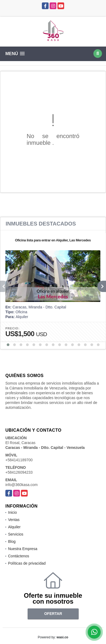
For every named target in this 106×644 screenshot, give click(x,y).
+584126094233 (19, 472)
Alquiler (14, 527)
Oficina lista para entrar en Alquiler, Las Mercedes (53, 240)
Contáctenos (19, 556)
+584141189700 (19, 460)
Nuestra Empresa (23, 549)
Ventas (14, 520)
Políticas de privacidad (27, 563)
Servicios (16, 534)
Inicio (12, 512)
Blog (12, 541)
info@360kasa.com (21, 485)
